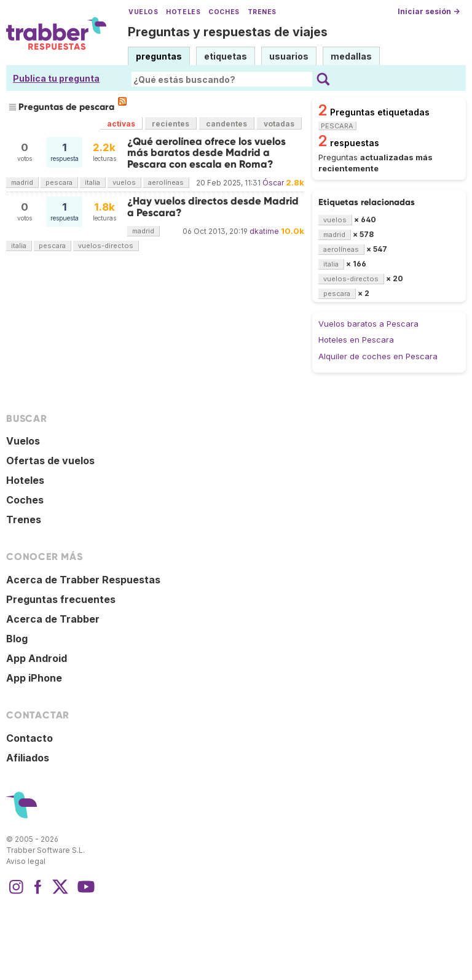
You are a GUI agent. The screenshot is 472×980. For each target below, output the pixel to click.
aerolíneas (166, 182)
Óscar (273, 183)
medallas (351, 56)
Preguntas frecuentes (61, 599)
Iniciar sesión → (429, 11)
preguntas (159, 56)
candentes (226, 124)
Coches (224, 12)
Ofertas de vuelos (50, 461)
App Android (37, 658)
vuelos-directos (106, 246)
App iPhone (34, 678)
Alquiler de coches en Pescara (378, 356)
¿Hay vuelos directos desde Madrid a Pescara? (213, 207)
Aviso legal (26, 861)
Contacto (29, 738)
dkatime (264, 231)
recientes (171, 124)
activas (121, 124)
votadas (279, 124)
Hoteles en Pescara (356, 340)
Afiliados (28, 758)
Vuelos (143, 12)
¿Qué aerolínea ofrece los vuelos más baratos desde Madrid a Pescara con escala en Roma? (206, 153)
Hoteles (183, 12)
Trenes (262, 12)
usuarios (289, 56)
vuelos (124, 182)
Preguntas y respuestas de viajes (228, 32)
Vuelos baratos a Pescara (368, 324)
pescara (59, 182)
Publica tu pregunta (56, 78)
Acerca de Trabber (53, 619)
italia (92, 182)
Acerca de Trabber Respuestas (83, 580)
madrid (22, 182)
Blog (17, 639)
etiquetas (226, 56)
